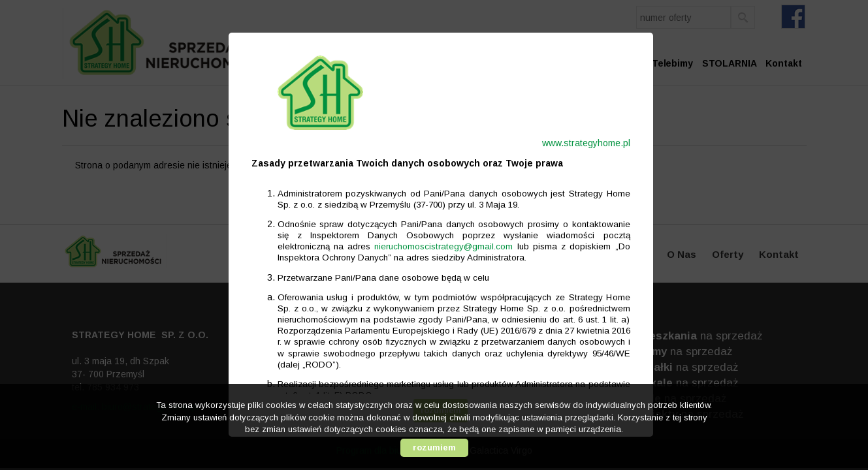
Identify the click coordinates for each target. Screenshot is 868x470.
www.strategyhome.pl (580, 143)
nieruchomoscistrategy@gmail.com (437, 246)
